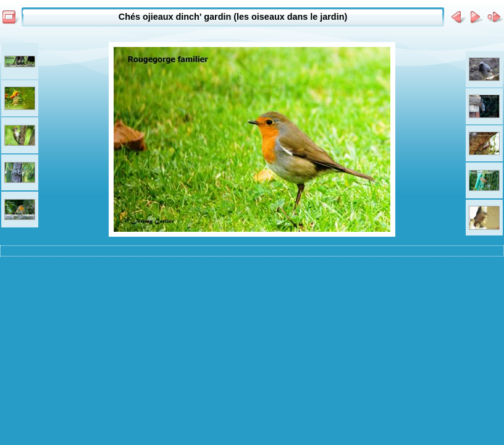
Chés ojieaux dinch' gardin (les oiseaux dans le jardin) (233, 17)
